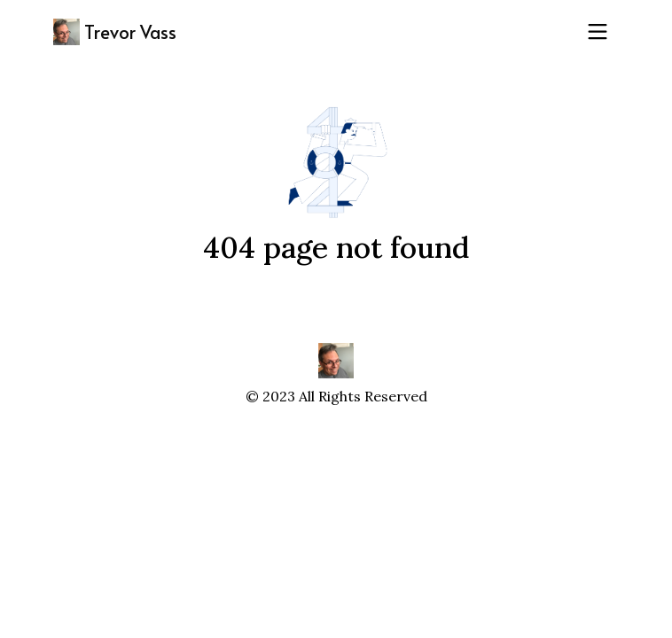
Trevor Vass (115, 32)
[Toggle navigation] (598, 32)
